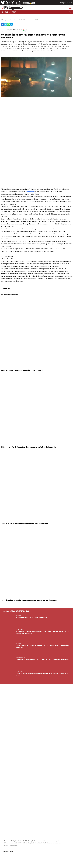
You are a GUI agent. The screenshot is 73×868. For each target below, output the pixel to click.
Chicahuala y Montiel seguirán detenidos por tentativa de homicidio (29, 447)
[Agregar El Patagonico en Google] (14, 30)
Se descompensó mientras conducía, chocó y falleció (22, 370)
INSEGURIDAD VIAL (20, 657)
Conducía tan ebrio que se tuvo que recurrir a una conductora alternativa (42, 659)
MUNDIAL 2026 (20, 629)
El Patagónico (5, 20)
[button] (70, 79)
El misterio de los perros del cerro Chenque (31, 617)
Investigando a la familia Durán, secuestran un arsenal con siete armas (30, 600)
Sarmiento (30, 192)
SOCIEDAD (19, 615)
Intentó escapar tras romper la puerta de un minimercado (24, 523)
